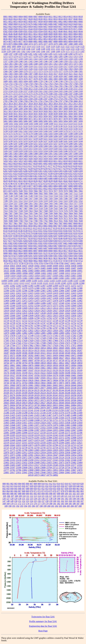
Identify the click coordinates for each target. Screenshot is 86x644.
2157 (26, 91)
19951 (6, 385)
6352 (70, 174)
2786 (11, 101)
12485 (19, 303)
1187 (82, 51)
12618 (80, 308)
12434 (43, 296)
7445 (6, 208)
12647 (19, 316)
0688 (46, 34)
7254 (11, 203)
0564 (40, 29)
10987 (55, 271)
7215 (35, 201)
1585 (21, 74)
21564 (61, 418)
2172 (16, 94)
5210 (76, 136)
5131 (65, 126)
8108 (16, 228)
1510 (31, 66)
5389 (41, 154)
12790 (68, 328)
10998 (37, 273)
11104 (58, 281)
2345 (36, 99)
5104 (26, 124)
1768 (76, 84)
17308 (25, 338)
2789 (26, 101)
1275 (21, 56)
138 (51, 499)
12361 (6, 286)
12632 (6, 313)
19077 (6, 370)
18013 (6, 348)
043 (8, 489)
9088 (6, 253)
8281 (21, 241)
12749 (55, 323)
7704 (26, 221)
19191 (19, 373)
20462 (25, 398)
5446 (66, 159)
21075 (7, 410)
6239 (41, 169)
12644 (80, 313)
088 (20, 494)
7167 (31, 198)
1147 (33, 49)
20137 (49, 390)
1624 (6, 76)
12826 (55, 331)
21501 (19, 418)
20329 (37, 395)
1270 (75, 54)
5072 (36, 119)
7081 (76, 191)
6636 (36, 181)
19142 (67, 370)
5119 (10, 126)
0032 (51, 19)
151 (20, 501)
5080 (76, 119)
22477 (43, 440)
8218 (31, 238)
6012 (60, 161)
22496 (61, 440)
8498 (51, 248)
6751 (36, 183)
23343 (55, 460)
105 (5, 496)
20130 (18, 390)
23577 (74, 465)
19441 (19, 378)
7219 (45, 201)
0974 (6, 44)
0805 (81, 34)
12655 (68, 316)
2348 (51, 99)
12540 (61, 303)
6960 (61, 188)
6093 (51, 164)
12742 (25, 323)
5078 (66, 119)
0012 (55, 17)
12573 (49, 306)
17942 (61, 345)
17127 (25, 335)
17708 (74, 343)
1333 (66, 59)
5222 (51, 139)
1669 (76, 76)
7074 (51, 191)
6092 (46, 164)
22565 (49, 443)
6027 (31, 164)
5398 (76, 154)
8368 (51, 241)
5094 (66, 121)
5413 (45, 156)
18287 (6, 353)
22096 (25, 433)
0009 (41, 17)
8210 (71, 236)
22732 (19, 448)
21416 (6, 415)
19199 (25, 373)
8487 (36, 248)
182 (59, 504)
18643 (74, 358)
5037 (46, 114)
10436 (19, 266)
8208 (61, 236)
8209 (66, 236)
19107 (31, 370)
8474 (71, 246)
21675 (25, 420)
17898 (43, 345)
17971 (68, 345)
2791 (36, 101)
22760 (74, 448)
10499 (80, 268)
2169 (81, 91)
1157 (82, 49)
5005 (51, 109)
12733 (74, 321)
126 (4, 499)
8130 (60, 228)
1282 (56, 56)
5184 (56, 134)
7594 (26, 213)
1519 (75, 66)
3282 (66, 106)
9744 (65, 261)
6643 (71, 181)
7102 (61, 193)
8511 (71, 248)
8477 (81, 246)
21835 (61, 423)
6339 (55, 174)
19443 (25, 378)
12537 (55, 303)
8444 (21, 246)
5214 (16, 139)
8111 (20, 228)
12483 (6, 303)
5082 (6, 121)
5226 (71, 139)
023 (12, 486)
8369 (56, 241)
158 (47, 501)
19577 (68, 378)
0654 (41, 34)
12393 (13, 291)
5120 (15, 126)
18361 (74, 353)
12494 (37, 303)
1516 (60, 66)
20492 (37, 398)
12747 (43, 323)
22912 (25, 453)
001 (8, 484)
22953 (55, 453)
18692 (25, 360)
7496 (31, 208)
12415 (31, 293)
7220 (50, 201)
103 (78, 494)
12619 (6, 311)
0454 (31, 27)
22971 (80, 453)
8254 (81, 238)
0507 (6, 29)
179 (47, 504)
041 (82, 486)
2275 (56, 96)
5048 (11, 116)
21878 (49, 425)
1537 (56, 69)
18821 (55, 363)
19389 (61, 375)
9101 (41, 253)
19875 (61, 383)
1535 (46, 69)
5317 (40, 149)
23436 (31, 463)
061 (78, 489)
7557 (16, 211)
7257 (16, 203)
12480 (68, 301)
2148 (61, 89)
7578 (71, 211)
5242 (71, 141)
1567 (11, 71)
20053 (13, 388)
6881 (41, 186)
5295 (31, 146)
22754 (55, 448)
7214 (30, 201)
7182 (46, 198)
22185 (73, 433)
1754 (6, 84)
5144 (51, 129)
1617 (56, 74)
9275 (16, 256)
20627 (43, 403)
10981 (19, 271)
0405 (45, 24)
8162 (46, 231)
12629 (68, 311)
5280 (71, 144)
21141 (31, 410)
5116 (80, 124)
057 (63, 489)
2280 (81, 96)
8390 (31, 243)
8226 (41, 238)
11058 (55, 276)
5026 (71, 111)
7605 (76, 213)
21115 (19, 410)
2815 (16, 104)
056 (59, 489)
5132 (70, 126)
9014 (61, 251)
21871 (37, 425)
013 (55, 484)
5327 (11, 151)
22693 (43, 445)
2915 (6, 106)
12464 (6, 301)
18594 (43, 358)
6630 (11, 181)
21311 (37, 413)
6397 (11, 179)
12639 (49, 313)
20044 (6, 388)
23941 (25, 473)
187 (78, 504)
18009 (80, 345)
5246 (11, 144)
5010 (76, 109)
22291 (37, 438)
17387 (80, 338)
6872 (16, 186)
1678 (36, 79)
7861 (16, 223)
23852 (55, 470)
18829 (74, 363)
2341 (16, 99)
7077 (56, 191)
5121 (20, 126)
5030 (11, 114)
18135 (37, 350)
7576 (66, 211)
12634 (19, 313)
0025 (21, 19)
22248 (68, 435)
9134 (51, 253)
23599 (19, 468)
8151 (31, 231)
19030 (25, 368)
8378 (76, 241)
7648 (11, 218)
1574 (46, 71)
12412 (18, 293)
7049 (21, 191)
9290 (26, 256)
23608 (25, 468)
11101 (40, 281)
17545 (19, 343)
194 (26, 506)
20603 (6, 403)
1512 (40, 66)
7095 (46, 193)
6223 (6, 169)
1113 (24, 46)
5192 (11, 136)
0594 (41, 31)
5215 (21, 139)
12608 (19, 308)
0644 (81, 31)
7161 (11, 198)
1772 (11, 86)
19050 (37, 368)
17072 (6, 335)
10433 (79, 263)
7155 (61, 196)
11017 (79, 273)
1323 (41, 59)
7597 (41, 213)
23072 (25, 458)
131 (24, 499)
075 (51, 491)
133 (31, 499)
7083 (6, 193)
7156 (66, 196)
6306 (66, 171)
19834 (37, 383)
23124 (61, 458)
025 (20, 486)
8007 (71, 223)
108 (16, 496)
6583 (76, 179)
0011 (51, 17)
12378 (25, 288)
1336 (81, 59)
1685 (66, 79)
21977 (13, 430)
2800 (76, 101)
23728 (61, 468)
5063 (76, 116)
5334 (46, 151)
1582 (6, 74)
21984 (19, 430)
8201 (31, 236)
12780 (13, 328)
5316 (35, 149)
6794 (81, 183)
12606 (6, 308)
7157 (71, 196)
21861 (25, 425)
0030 (41, 19)
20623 (37, 403)
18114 (31, 350)
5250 (31, 144)
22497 (68, 440)
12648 (25, 316)
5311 (20, 149)
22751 (49, 448)
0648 (16, 34)
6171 (45, 166)
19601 (6, 380)
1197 (10, 54)
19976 (25, 385)
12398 (31, 291)
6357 (16, 176)
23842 (43, 470)
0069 (16, 24)
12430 (25, 296)
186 (74, 504)
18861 (13, 365)
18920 (49, 365)
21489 (80, 415)
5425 (26, 159)
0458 (51, 27)
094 (43, 494)
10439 (31, 266)
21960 (68, 428)
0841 (26, 39)
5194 (21, 136)
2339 (6, 99)
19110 (37, 370)
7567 (41, 211)
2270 (31, 96)
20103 (68, 388)
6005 (41, 161)
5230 (11, 141)
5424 (21, 159)
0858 (71, 39)
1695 (31, 81)
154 (31, 501)
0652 (36, 34)
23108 (55, 458)
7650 (16, 218)
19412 (6, 378)
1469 (66, 64)
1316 (11, 59)
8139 (75, 228)
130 (20, 499)
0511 (25, 29)
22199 (6, 435)
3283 (71, 106)
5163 (31, 131)
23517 (37, 465)
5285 (16, 146)
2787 (16, 101)
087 (16, 494)
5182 (46, 134)
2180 (51, 94)
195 (29, 506)
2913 (75, 104)
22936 (49, 453)
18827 (68, 363)
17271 (13, 338)
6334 (30, 174)
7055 (26, 191)
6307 (71, 171)
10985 (43, 271)
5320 (55, 149)
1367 (21, 64)
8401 (66, 243)
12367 (43, 286)
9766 (56, 263)
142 (66, 499)
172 (20, 504)
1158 (4, 51)
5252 (41, 144)
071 (35, 491)
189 (6, 506)
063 (4, 491)
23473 (61, 463)
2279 (76, 96)
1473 (76, 64)
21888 (74, 425)
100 (66, 494)
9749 (70, 261)
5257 (56, 144)
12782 (25, 328)
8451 (36, 246)
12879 (6, 333)
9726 (55, 261)
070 (31, 491)
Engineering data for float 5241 (43, 626)
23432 (25, 463)
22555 (37, 443)
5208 (66, 136)
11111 (10, 283)
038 (70, 486)
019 (78, 484)
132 (28, 499)
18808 (37, 363)
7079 (66, 191)
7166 (26, 198)
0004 (21, 17)
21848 (13, 425)
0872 (76, 39)
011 (47, 484)
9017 (66, 251)
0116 (20, 24)
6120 (40, 166)
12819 (13, 331)
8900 (51, 251)
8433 (6, 246)
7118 (81, 193)
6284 (16, 171)
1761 (41, 84)
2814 (11, 104)
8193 (76, 233)
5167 (51, 131)
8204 (41, 236)
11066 (79, 276)
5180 (36, 134)
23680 (43, 468)
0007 (36, 17)
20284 (19, 395)
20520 (49, 398)
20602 (80, 400)
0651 (31, 34)
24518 (31, 475)
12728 (55, 321)
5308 (6, 149)
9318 (25, 258)
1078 (51, 44)
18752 (68, 360)
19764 (25, 383)
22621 (80, 443)
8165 (61, 231)
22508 (74, 440)
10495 (68, 268)
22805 (37, 450)
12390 (6, 291)
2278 (71, 96)
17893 (37, 345)
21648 (74, 418)
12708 (61, 318)
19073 (80, 368)
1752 (76, 81)
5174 (6, 134)
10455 (61, 266)
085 (8, 494)
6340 (60, 174)
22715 (61, 445)
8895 (31, 251)
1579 (71, 71)
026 (24, 486)
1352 (76, 61)
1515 (55, 66)
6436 (31, 179)
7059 (31, 191)
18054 (43, 348)
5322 (65, 149)
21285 (79, 410)
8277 (11, 241)
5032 (21, 114)
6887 (66, 186)
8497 (46, 248)
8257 (6, 241)
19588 (74, 378)
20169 (6, 393)
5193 (16, 136)
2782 (71, 99)
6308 (76, 171)
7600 (56, 213)
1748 (56, 81)
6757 (66, 183)
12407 (68, 291)
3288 (16, 109)
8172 (81, 231)
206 (72, 506)
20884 (74, 405)
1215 (55, 54)
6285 (21, 171)
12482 (80, 301)
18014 (13, 348)
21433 (19, 415)
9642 (70, 258)
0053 (16, 22)
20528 (68, 398)
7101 (56, 193)
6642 (66, 181)
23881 (6, 473)
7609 (11, 216)
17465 (49, 340)
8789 (80, 248)
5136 (11, 129)
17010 (74, 333)
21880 (61, 425)
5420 (80, 156)
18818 (43, 363)
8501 (61, 248)
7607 (6, 216)
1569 (21, 71)
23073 (31, 458)
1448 (36, 64)
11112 (16, 283)
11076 (19, 278)
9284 (21, 256)
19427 (13, 378)
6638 (46, 181)
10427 (67, 263)
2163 (51, 91)
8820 (16, 251)
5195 (26, 136)
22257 (80, 435)
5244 (81, 141)
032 (47, 486)
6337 (45, 174)
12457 (49, 298)
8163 (51, 231)
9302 (61, 256)
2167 (71, 91)
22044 (49, 430)
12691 (25, 318)
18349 (68, 353)
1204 (45, 54)
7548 (71, 208)
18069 (61, 348)
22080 (80, 430)
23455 (49, 463)
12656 (74, 316)
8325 (41, 241)
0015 (70, 17)
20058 (25, 388)
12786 (49, 328)
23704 (49, 468)
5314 (25, 149)
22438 (6, 440)
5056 (46, 116)
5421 (6, 159)
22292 (43, 438)
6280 (76, 169)
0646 (11, 34)
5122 (25, 126)
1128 (13, 49)
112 (31, 496)
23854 (61, 470)
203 (61, 506)
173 (24, 504)
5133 (75, 126)
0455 (36, 27)
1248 (65, 54)
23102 (49, 458)
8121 (30, 228)
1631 (26, 76)
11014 (73, 273)
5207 (61, 136)
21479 (61, 415)
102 (74, 494)
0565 (45, 29)
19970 (19, 385)
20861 (68, 405)
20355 (68, 395)
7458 (16, 208)
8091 (11, 228)
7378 (81, 203)
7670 (61, 218)
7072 (46, 191)
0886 (46, 41)
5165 (41, 131)
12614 (55, 308)
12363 (19, 286)
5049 (16, 116)
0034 (61, 19)
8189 (66, 233)
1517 (65, 66)
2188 (76, 94)
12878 (80, 331)
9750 (75, 261)
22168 (61, 433)
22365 (55, 438)
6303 (51, 171)
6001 (31, 161)
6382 (56, 176)
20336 (49, 395)
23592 (80, 465)
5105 (31, 124)
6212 (60, 166)
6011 (56, 161)
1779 (31, 86)
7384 (16, 206)
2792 (41, 101)
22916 (31, 453)
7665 (46, 218)
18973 (68, 365)
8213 (6, 238)
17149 (31, 335)
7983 (56, 223)
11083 (31, 278)
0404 (40, 24)
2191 (11, 96)
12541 (68, 303)
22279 (31, 438)
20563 (31, 400)
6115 (25, 166)
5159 (11, 131)
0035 (66, 19)
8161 (41, 231)
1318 (21, 59)
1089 (76, 44)
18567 (31, 358)
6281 (81, 169)
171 (16, 504)
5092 (56, 121)
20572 (37, 400)
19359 (43, 375)
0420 (75, 24)
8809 (11, 251)
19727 (80, 380)
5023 (56, 111)
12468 (13, 301)
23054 (74, 455)
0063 (66, 22)
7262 (36, 203)
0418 (65, 24)
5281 (76, 144)
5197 (36, 136)
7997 (61, 223)
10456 (68, 266)
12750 (61, 323)
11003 (49, 273)
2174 (26, 94)
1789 (81, 86)
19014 (6, 368)
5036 (41, 114)
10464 (19, 268)
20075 (37, 388)
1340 (21, 61)
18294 (13, 353)
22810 (43, 450)
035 (59, 486)
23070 (19, 458)
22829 (55, 450)
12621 (19, 311)
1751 (71, 81)
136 (43, 499)
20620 (31, 403)
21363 (55, 413)
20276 (13, 395)
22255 (74, 435)
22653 (19, 445)
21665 (6, 420)
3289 (21, 109)
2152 (81, 89)
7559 (26, 211)
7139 (16, 196)
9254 (56, 253)
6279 (71, 169)
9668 (46, 261)
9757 (16, 263)
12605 (80, 306)
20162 (80, 390)
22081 (6, 433)
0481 (76, 27)
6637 (41, 181)
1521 (6, 69)
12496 (43, 303)
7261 (31, 203)
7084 (11, 193)
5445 (61, 159)
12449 (80, 296)
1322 (36, 59)
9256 (61, 253)
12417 (43, 293)
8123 (35, 228)
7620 (55, 216)
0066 (81, 22)
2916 (11, 106)
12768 (37, 326)
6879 (36, 186)
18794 (25, 363)
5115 (75, 124)
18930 (55, 365)
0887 (51, 41)
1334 (71, 59)
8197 (11, 236)
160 (55, 501)
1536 (51, 69)
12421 (67, 293)
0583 (11, 31)
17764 (13, 345)
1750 (66, 81)
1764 (56, 84)
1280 (46, 56)
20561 (25, 400)
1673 (16, 79)
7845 (76, 221)
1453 (61, 64)
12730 (68, 321)
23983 (68, 473)
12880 (13, 333)
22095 (19, 433)
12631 (80, 311)
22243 (61, 435)
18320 (37, 353)
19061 (43, 368)
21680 (31, 420)
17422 (19, 340)
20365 (80, 395)
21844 (80, 423)
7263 (41, 203)
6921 (41, 188)
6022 (6, 164)
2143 (36, 89)
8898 (41, 251)
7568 (46, 211)
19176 (6, 373)
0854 (51, 39)
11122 (45, 283)
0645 (6, 34)
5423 (16, 159)
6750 (31, 183)
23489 (6, 465)
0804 (76, 34)
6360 (31, 176)
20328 (31, 395)
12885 (43, 333)
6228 (31, 169)
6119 (35, 166)
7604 (71, 213)
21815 (31, 423)
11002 (43, 273)
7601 (61, 213)
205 (68, 506)
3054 (26, 106)
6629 (6, 181)
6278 (66, 169)
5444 (56, 159)
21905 (25, 428)
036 (63, 486)
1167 (48, 51)
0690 (56, 34)
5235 (36, 141)
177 (39, 504)
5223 (56, 139)
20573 (43, 400)
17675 (68, 343)
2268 (21, 96)
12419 (55, 293)
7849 (81, 221)
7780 (36, 221)
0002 (11, 17)
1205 (50, 54)
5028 (81, 111)
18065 (55, 348)
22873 (13, 453)
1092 (9, 46)
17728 (6, 345)
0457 (46, 27)
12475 (37, 301)
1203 (40, 54)
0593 (36, 31)
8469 (61, 246)
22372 (61, 438)
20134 (31, 390)
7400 (36, 206)
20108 (74, 388)
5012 (6, 111)
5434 (46, 159)
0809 (11, 36)
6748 (21, 183)
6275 (51, 169)
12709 (68, 318)
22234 (49, 435)
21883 (68, 425)
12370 (61, 286)
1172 (72, 51)
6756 (61, 183)
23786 (19, 470)
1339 (16, 61)
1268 (70, 54)
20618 (19, 403)
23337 (49, 460)
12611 (37, 308)
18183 (55, 350)
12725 (43, 321)
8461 (46, 246)
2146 (51, 89)
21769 (68, 420)
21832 (55, 423)
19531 (55, 378)
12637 (37, 313)
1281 (51, 56)
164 (70, 501)
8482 (16, 248)
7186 (66, 198)
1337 (6, 61)
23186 (6, 460)
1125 (82, 46)
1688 (81, 79)
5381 (11, 154)
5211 (81, 136)
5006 (56, 109)
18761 (80, 360)
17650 (61, 343)
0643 (76, 31)
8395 (56, 243)
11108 (82, 281)
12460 (68, 298)
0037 (71, 19)
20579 (49, 400)
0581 (80, 29)
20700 (19, 405)
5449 (81, 159)
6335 (35, 174)
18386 (19, 355)
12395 (19, 291)
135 (39, 499)
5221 (46, 139)
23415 (19, 463)
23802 (25, 470)
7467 (21, 208)
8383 (16, 243)
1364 (6, 64)
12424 (80, 293)
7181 (41, 198)
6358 (21, 176)
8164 (56, 231)
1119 (53, 46)
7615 (40, 216)
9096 (31, 253)
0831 (61, 36)
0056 (31, 22)
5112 (61, 124)
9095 (26, 253)
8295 (31, 241)
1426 (26, 64)
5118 (5, 126)
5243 (76, 141)
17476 (68, 340)
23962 (55, 473)
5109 (51, 124)
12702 (49, 318)
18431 (49, 355)
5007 (61, 109)
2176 (36, 94)
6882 (46, 186)
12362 (13, 286)
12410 (6, 293)
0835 (81, 36)
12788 (61, 328)
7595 (31, 213)
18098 (13, 350)
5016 (26, 111)
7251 (75, 201)
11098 (22, 281)
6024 (16, 164)
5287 (21, 146)
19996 (43, 385)
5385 (26, 154)
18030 (25, 348)
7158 (76, 196)
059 (70, 489)
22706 (55, 445)
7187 (71, 198)
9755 (11, 263)
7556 (11, 211)
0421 (80, 24)
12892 (68, 333)
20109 (80, 388)
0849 (31, 39)
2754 (61, 99)
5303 (61, 146)
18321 (43, 353)
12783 (31, 328)
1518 (70, 66)
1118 (48, 46)
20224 (43, 393)
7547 (66, 208)
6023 (11, 164)
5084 (16, 121)
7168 (36, 198)
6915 (11, 188)
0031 (46, 19)
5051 (26, 116)
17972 (74, 345)
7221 (55, 201)
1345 (41, 61)
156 (39, 501)
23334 (43, 460)
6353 (75, 174)
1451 (51, 64)
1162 (23, 51)
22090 (13, 433)
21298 (25, 413)
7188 (76, 198)
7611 (20, 216)
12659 (13, 318)
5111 (56, 124)
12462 (80, 298)
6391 (66, 176)
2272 (41, 96)
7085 (16, 193)
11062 (61, 276)
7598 (46, 213)
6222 (80, 166)
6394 (81, 176)
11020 (19, 276)
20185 (19, 393)
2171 (11, 94)
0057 (36, 22)
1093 (14, 46)
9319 (30, 258)
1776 (16, 86)
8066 (51, 226)
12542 (74, 303)
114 (39, 496)
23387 (80, 460)
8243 (56, 238)
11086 (49, 278)
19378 (55, 375)
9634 (60, 258)
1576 (56, 71)
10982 (25, 271)
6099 (81, 164)
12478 (55, 301)
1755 (11, 84)
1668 (71, 76)
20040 (73, 385)
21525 (37, 418)
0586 (16, 31)
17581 (37, 343)
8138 (70, 228)
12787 (55, 328)
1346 (46, 61)
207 (76, 506)
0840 (21, 39)
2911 (66, 104)
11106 (70, 281)
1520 (80, 66)
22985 (25, 455)
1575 (51, 71)
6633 (26, 181)
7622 (60, 216)
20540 (6, 400)
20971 (49, 408)
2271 (36, 96)
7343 (51, 203)
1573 (41, 71)
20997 (68, 408)
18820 (49, 363)
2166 (66, 91)
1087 (66, 44)
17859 (25, 345)
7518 (41, 208)
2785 (6, 101)
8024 (11, 226)
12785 (43, 328)
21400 (80, 413)
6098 (76, 164)
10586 (13, 271)
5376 (71, 151)
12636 (31, 313)
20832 (49, 405)
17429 (31, 340)
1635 (46, 76)
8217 (26, 238)
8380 (81, 241)
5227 (76, 139)
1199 (20, 54)
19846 (49, 383)
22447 (25, 440)
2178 (41, 94)
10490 (55, 268)
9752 (80, 261)
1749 (61, 81)
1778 (26, 86)
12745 (37, 323)
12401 (43, 291)
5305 (71, 146)
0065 (76, 22)
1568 (16, 71)
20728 (37, 405)
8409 (81, 243)
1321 (31, 59)
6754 (51, 183)
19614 (19, 380)
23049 (61, 455)
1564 (76, 69)
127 (8, 499)
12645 (6, 316)
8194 (81, 233)
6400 (16, 179)
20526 (55, 398)
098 (59, 494)
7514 (36, 208)
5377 (76, 151)
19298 (67, 373)
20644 (68, 403)
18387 (25, 355)
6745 (6, 183)
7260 (26, 203)
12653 (55, 316)
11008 (61, 273)
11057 (49, 276)
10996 (25, 273)
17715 (80, 343)
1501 (81, 64)
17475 (61, 340)
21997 (37, 430)
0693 (71, 34)
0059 (46, 22)
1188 (6, 54)
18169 (49, 350)
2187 (71, 94)
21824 (43, 423)
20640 (61, 403)
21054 (80, 408)
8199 (21, 236)
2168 (76, 91)
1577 (61, 71)
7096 (51, 193)
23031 (43, 455)
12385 (68, 288)
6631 (16, 181)
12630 (74, 311)
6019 (70, 161)
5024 (61, 111)
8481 (11, 248)
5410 (31, 156)
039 (74, 486)
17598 (43, 343)
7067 (41, 191)
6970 (81, 188)
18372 (6, 355)
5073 (41, 119)
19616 (25, 380)
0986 (21, 44)
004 (20, 484)
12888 (55, 333)
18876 (31, 365)
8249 (66, 238)
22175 (67, 433)
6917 (21, 188)
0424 (16, 27)
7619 (50, 216)
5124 (35, 126)
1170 (63, 51)
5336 (51, 151)
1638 (56, 76)
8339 (46, 241)
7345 (56, 203)
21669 (13, 420)
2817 (26, 104)
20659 (74, 403)
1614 (41, 74)
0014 (65, 17)
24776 (49, 475)
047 (24, 489)
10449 (55, 266)
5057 (51, 116)
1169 (58, 51)
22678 (37, 445)
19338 (19, 375)
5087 (31, 121)
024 (16, 486)
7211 (15, 201)
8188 (61, 233)
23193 (13, 460)
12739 (13, 323)
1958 (26, 89)
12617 (73, 308)
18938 (61, 365)
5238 (51, 141)
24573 (37, 475)
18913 (43, 365)
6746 (11, 183)
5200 (51, 136)
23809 (37, 470)
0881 (36, 41)
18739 (61, 360)
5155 (71, 129)
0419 (70, 24)
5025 (66, 111)
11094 (4, 281)
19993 (37, 385)
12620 (13, 311)
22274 (19, 438)
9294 (41, 256)
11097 (16, 281)
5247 (16, 144)
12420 (61, 293)
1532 (36, 69)
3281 (61, 106)
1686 (71, 79)
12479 (61, 301)
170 (12, 504)
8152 (36, 231)
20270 (80, 393)
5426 (31, 159)
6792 (71, 183)
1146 (28, 49)
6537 (66, 179)
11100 (34, 281)
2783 (76, 99)
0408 (60, 24)
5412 (40, 156)
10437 (25, 266)
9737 (60, 261)
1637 (51, 76)
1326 (51, 59)
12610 (31, 308)
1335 (76, 59)
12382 (49, 288)
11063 (67, 276)
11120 (39, 283)
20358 (74, 395)
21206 (49, 410)
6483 (36, 179)
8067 (56, 226)
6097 (71, 164)
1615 (46, 74)
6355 (6, 176)
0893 (66, 41)
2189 (81, 94)
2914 (80, 104)
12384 (61, 288)
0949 (76, 41)
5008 (66, 109)
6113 (21, 166)
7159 (81, 196)
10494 (61, 268)
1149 (43, 49)
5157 (81, 129)
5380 (6, 154)
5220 (41, 139)
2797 (61, 101)
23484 (80, 463)
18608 (55, 358)
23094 (43, 458)
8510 (66, 248)
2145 (46, 89)
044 (12, 489)
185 (70, 504)
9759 (26, 263)
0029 (36, 19)
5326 (6, 151)
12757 (13, 326)
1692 (16, 81)
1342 (31, 61)
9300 (51, 256)
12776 (74, 326)
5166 (46, 131)
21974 (6, 430)
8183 (46, 233)
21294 (19, 413)
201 (53, 506)
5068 (21, 119)
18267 (80, 350)
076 (55, 491)
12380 (37, 288)
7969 (51, 223)
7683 (81, 218)
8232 (46, 238)
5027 (76, 111)
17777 (19, 345)
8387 (26, 243)
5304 (66, 146)
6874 (26, 186)
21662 (80, 418)
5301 (51, 146)
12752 (74, 323)
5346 (66, 151)
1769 (81, 84)
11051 (25, 276)
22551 (25, 443)
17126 (19, 335)
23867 (74, 470)
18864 (25, 365)
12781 (19, 328)
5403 (21, 156)
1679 (41, 79)
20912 (80, 405)
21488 (74, 415)
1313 (76, 56)
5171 (71, 131)
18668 (13, 360)
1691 (11, 81)
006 (28, 484)
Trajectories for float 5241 (43, 617)
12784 (37, 328)
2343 (26, 99)
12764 (25, 326)
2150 (71, 89)
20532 (74, 398)
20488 (31, 398)
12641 (61, 313)
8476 (76, 246)
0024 (16, 19)
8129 (55, 228)
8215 (16, 238)
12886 (49, 333)
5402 (16, 156)
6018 (65, 161)
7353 (71, 203)
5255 (51, 144)
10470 (25, 268)
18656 (6, 360)
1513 (45, 66)
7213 (25, 201)
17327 (37, 338)
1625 (11, 76)
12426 (6, 296)
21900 (13, 428)
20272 (6, 395)
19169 (80, 370)
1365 (11, 64)
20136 (43, 390)
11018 (7, 276)
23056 (80, 455)
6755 (56, 183)
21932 (43, 428)
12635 (25, 313)
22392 (68, 438)
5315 (30, 149)
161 (59, 501)
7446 (11, 208)
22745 (43, 448)
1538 (61, 69)
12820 (19, 331)
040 (78, 486)
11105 (64, 281)
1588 (36, 74)
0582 (6, 31)
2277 (66, 96)
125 (81, 496)
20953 (31, 408)
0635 (56, 31)
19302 (73, 373)
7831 (61, 221)
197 (37, 506)
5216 (26, 139)
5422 (11, 159)
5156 (76, 129)
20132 (25, 390)
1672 (11, 79)
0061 (56, 22)
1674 (21, 79)
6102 (11, 166)
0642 (71, 31)
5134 (80, 126)
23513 (31, 465)
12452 (19, 298)
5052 (31, 116)
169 (8, 504)
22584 (61, 443)
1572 (36, 71)
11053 (31, 276)
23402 (6, 463)
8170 (76, 231)
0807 (6, 36)
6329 (25, 174)
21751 (55, 420)
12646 (13, 316)
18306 (25, 353)
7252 (80, 201)
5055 (41, 116)
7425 (71, 206)
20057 (19, 388)
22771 (6, 450)
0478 (66, 27)
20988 (55, 408)
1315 (6, 59)
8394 (51, 243)
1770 (6, 86)
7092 (41, 193)
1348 (56, 61)
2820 (41, 104)
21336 (43, 413)
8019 (6, 226)
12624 (37, 311)
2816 (21, 104)
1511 (35, 66)
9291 (31, 256)
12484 (13, 303)
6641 (61, 181)
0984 (16, 44)
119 (58, 496)
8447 (26, 246)
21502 (25, 418)
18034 (31, 348)
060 (74, 489)
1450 (46, 64)
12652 (49, 316)
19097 (25, 370)
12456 (43, 298)
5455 (26, 161)
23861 (68, 470)
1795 (21, 89)
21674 (19, 420)
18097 (6, 350)
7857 (11, 223)
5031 (16, 114)
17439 (43, 340)
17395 (6, 340)
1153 (63, 49)
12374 (6, 288)
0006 (31, 17)
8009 (76, 223)
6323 (15, 174)
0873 (81, 39)
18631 (68, 358)
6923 (51, 188)
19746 (13, 383)
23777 (6, 470)
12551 (25, 306)
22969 (74, 453)
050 (35, 489)
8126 (45, 228)
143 (70, 499)
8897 (36, 251)
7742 (31, 221)
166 (78, 501)
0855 (56, 39)
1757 (21, 84)
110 (24, 496)
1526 (31, 69)
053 (47, 489)
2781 (66, 99)
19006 (80, 365)
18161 (43, 350)
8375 (71, 241)
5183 (51, 134)
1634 (41, 76)
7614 (35, 216)
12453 (25, 298)
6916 (16, 188)
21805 (13, 423)
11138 (57, 283)
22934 (43, 453)
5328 (16, 151)
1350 (66, 61)
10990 (74, 271)
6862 (11, 186)
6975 (11, 191)
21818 (37, 423)
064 (8, 491)
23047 (55, 455)
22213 (25, 435)
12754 (80, 323)
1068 (26, 44)
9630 (45, 258)
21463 (43, 415)
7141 (26, 196)
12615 (61, 308)
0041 (81, 19)
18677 (19, 360)
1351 (71, 61)
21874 (43, 425)
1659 (61, 76)
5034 (31, 114)
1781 (41, 86)
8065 (46, 226)
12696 (31, 318)
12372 (74, 286)
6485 (46, 179)
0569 (65, 29)
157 (43, 501)
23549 (55, 465)
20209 (31, 393)
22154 (49, 433)
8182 (41, 233)
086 (12, 494)
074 (47, 491)
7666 (51, 218)
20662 (80, 403)
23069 (13, 458)
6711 (81, 181)
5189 (76, 134)
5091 (51, 121)
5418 (70, 156)
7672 (66, 218)
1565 (81, 69)
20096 (61, 388)
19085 (13, 370)
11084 (37, 278)
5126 (45, 126)
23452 (43, 463)
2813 (6, 104)
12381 (43, 288)
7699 (16, 221)
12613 (49, 308)
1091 (4, 46)
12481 (74, 301)
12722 (25, 321)
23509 (25, 465)
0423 (11, 27)
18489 (80, 355)
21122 (25, 410)
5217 (31, 139)
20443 (19, 398)
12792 (80, 328)
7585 (81, 211)
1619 (66, 74)
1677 (31, 79)
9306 (81, 256)
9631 (50, 258)
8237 (51, 238)
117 (51, 496)
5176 (16, 134)
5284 (11, 146)
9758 (21, 263)
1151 (53, 49)
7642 (80, 216)
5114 (70, 124)
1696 (36, 81)
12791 (74, 328)
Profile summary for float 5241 (43, 621)
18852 (6, 365)
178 (43, 504)
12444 (49, 296)
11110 (4, 283)
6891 (81, 186)
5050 (21, 116)
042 (4, 489)
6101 (6, 166)
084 (4, 494)
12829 (74, 331)
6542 (71, 179)
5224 (61, 139)
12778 (80, 326)
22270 (13, 438)
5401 (11, 156)
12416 (37, 293)
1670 (81, 76)
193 (22, 506)
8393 (46, 243)
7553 (6, 211)
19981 (31, 385)
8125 (40, 228)
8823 (21, 251)
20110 (6, 390)
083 (82, 491)
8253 (76, 238)
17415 (13, 340)
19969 (13, 385)
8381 (6, 243)
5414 (50, 156)
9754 (6, 263)
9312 (10, 258)
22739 (25, 448)
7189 (81, 198)
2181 (56, 94)
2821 (46, 104)
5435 (51, 159)
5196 (31, 136)
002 (12, 484)
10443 (43, 266)
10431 (73, 263)
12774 (61, 326)
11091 (67, 278)
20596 (74, 400)
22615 (74, 443)
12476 (43, 301)
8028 (16, 226)
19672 (49, 380)
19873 (55, 383)
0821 (21, 36)
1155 (72, 49)
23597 (13, 468)
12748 (49, 323)
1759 (31, 84)
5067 (16, 119)
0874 (6, 41)
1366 (16, 64)
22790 (25, 450)
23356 (61, 460)
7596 (36, 213)
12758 (19, 326)
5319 (50, 149)
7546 (61, 208)
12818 (6, 331)
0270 (25, 24)
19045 (31, 368)
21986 (25, 430)
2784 (81, 99)
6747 (16, 183)
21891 (6, 428)
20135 (37, 390)
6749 (26, 183)
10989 (68, 271)
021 (4, 486)
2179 (46, 94)
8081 (66, 226)
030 (39, 486)
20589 (61, 400)
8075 (61, 226)
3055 (31, 106)
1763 (51, 84)
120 (62, 496)
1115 (33, 46)
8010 (81, 223)
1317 (16, 59)
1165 (38, 51)
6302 (46, 171)
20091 (55, 388)
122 (70, 496)
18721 (43, 360)
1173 (77, 51)
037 (66, 486)
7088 (26, 193)
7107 (71, 193)
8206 (51, 236)
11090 (61, 278)
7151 (41, 196)
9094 (21, 253)
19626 (31, 380)
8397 (61, 243)
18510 (6, 358)
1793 (16, 89)
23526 (43, 465)
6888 (71, 186)
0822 (26, 36)
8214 (11, 238)
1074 (31, 44)
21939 (49, 428)
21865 (31, 425)
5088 (36, 121)
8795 (6, 251)
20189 (25, 393)
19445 (31, 378)
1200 (25, 54)
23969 (61, 473)
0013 (60, 17)
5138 (21, 129)
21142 (37, 410)
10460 (80, 266)
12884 (37, 333)
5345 (61, 151)
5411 (35, 156)
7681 (76, 218)
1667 (66, 76)
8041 (26, 226)
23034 (49, 455)
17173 (49, 335)
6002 (36, 161)
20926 (19, 408)
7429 (81, 206)
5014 (16, 111)
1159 (9, 51)
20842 (61, 405)
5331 (31, 151)
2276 (61, 96)
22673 (31, 445)
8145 (16, 231)
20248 (68, 393)
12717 (19, 321)
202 (57, 506)
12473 (31, 301)
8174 (11, 233)
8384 (21, 243)
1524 (21, 69)
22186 (80, 433)
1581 (81, 71)
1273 (11, 56)
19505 (43, 378)
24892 (55, 475)
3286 (6, 109)
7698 (11, 221)
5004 (46, 109)
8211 (76, 236)
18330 (55, 353)
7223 (65, 201)
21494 (6, 418)
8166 (66, 231)
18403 (37, 355)
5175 (11, 134)
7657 (26, 218)
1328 (61, 59)
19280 (55, 373)
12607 (13, 308)
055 (55, 489)
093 (39, 494)
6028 (36, 164)
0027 (26, 19)
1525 (26, 69)
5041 (66, 114)
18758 (74, 360)
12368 (49, 286)
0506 (81, 27)
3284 (76, 106)
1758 (26, 84)
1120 (58, 46)
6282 (6, 171)
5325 (80, 149)
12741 (19, 323)
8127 (50, 228)
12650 (37, 316)
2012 (31, 89)
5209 (71, 136)
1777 (21, 86)
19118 (43, 370)
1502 (6, 66)
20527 (61, 398)
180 (51, 504)
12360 (82, 283)
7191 (11, 201)
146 (82, 499)
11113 (22, 283)
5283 (6, 146)
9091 (11, 253)
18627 (61, 358)
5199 (46, 136)
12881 (19, 333)
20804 (43, 405)
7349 (61, 203)
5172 (76, 131)
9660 (31, 261)
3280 (56, 106)
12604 (74, 306)
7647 (6, 218)
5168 (56, 131)
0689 (51, 34)
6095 (61, 164)
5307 (81, 146)
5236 (41, 141)
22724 (80, 445)
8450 (31, 246)
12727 (49, 321)
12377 (19, 288)
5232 (21, 141)
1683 (56, 79)
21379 (67, 413)
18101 (19, 350)
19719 (74, 380)
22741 (31, 448)
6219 (70, 166)
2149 (66, 89)
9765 (51, 263)
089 (24, 494)
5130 (60, 126)
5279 (66, 144)
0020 (11, 19)
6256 (46, 169)
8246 (61, 238)
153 (28, 501)
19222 (43, 373)
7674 (71, 218)
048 (28, 489)
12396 (25, 291)
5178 (26, 134)
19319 (6, 375)
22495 (55, 440)
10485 (43, 268)
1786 (66, 86)
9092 (16, 253)
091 (31, 494)
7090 (36, 193)
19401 (74, 375)
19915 (80, 383)
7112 (76, 193)
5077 (61, 119)
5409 (26, 156)
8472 (66, 246)
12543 (80, 303)
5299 (41, 146)
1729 (41, 81)
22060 (61, 430)
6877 (31, 186)
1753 (81, 81)
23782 (13, 470)
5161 (21, 131)
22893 (19, 453)
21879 (55, 425)
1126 (4, 49)
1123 (72, 46)
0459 (56, 27)
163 (66, 501)
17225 (68, 335)
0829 (51, 36)
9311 (5, 258)
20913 (6, 408)
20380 (13, 398)
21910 (31, 428)
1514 (50, 66)
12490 (31, 303)
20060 (31, 388)
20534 (80, 398)
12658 (6, 318)
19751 (19, 383)
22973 (13, 455)
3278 (46, 106)
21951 (61, 428)
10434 (6, 266)
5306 (76, 146)
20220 (37, 393)
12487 (25, 303)
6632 (21, 181)
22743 (37, 448)
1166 (43, 51)
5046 (81, 114)
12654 (61, 316)
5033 (26, 114)
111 (28, 496)
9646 (80, 258)
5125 (40, 126)
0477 (61, 27)
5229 (6, 141)
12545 (6, 306)
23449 (37, 463)
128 (12, 499)
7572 (56, 211)
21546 (55, 418)
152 (24, 501)
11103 (52, 281)
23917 (13, 473)
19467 (37, 378)
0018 (80, 17)
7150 (36, 196)
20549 (19, 400)
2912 (70, 104)
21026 (74, 408)
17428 (25, 340)
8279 (16, 241)
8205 (46, 236)
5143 (46, 129)
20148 (67, 390)
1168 (53, 51)
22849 (74, 450)
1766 (66, 84)
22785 (19, 450)
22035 (43, 430)
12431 (31, 296)
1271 (80, 54)
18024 (19, 348)
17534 (13, 343)
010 (43, 484)
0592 (31, 31)
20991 (61, 408)
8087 (81, 226)
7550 (76, 208)
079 (66, 491)
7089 (31, 193)
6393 (76, 176)
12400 (37, 291)
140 (59, 499)
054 (51, 489)
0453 (26, 27)
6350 (65, 174)
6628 (81, 179)
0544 (30, 29)
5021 (51, 111)
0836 (6, 39)
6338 (50, 174)
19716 (68, 380)
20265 (74, 393)
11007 (55, 273)
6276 (56, 169)
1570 (26, 71)
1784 (56, 86)
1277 (31, 56)
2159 (36, 91)
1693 (21, 81)
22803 (31, 450)
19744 (6, 383)
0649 (21, 34)
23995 (74, 473)
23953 (49, 473)
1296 (66, 56)
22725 (6, 448)
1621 (71, 74)
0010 (46, 17)
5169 (61, 131)
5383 (16, 154)
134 (35, 499)
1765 (61, 84)
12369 (55, 286)
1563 (71, 69)
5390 (46, 154)
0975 (11, 44)
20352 (61, 395)
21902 (19, 428)
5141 (36, 129)
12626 (49, 311)
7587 (11, 213)
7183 (51, 198)
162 (63, 501)
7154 (56, 196)
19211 (31, 373)
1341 (26, 61)
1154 (68, 49)
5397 (71, 154)
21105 (13, 410)
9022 (76, 251)
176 (35, 504)
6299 (31, 171)
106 (8, 496)
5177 (21, 134)
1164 (33, 51)
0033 (56, 19)
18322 (49, 353)
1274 (16, 56)
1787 (71, 86)
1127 (9, 49)
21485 (68, 415)
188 (82, 504)
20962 (37, 408)
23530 (49, 465)
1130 (23, 49)
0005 (26, 17)
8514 (75, 248)
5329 (21, 151)
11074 (13, 278)
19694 (55, 380)
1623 (81, 74)
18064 (49, 348)
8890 (26, 251)
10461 (6, 268)
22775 (13, 450)
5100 (6, 124)
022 (8, 486)
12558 (37, 306)
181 (55, 504)
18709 (37, 360)
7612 (25, 216)
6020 (75, 161)
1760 (36, 84)
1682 (51, 79)
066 (16, 491)
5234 (31, 141)
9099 (36, 253)
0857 (66, 39)
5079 (71, 119)
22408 (74, 438)
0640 (61, 31)
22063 (68, 430)
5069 (26, 119)
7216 (40, 201)
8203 (36, 236)
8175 (16, 233)
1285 (61, 56)
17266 (80, 335)
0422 (6, 27)
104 (82, 494)
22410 (80, 438)
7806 (51, 221)
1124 (77, 46)
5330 (26, 151)
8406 (71, 243)
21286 (6, 413)
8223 (36, 238)
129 (16, 499)
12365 (31, 286)
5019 (41, 111)
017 (70, 484)
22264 (6, 438)
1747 (51, 81)
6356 (11, 176)
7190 (6, 201)
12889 (61, 333)
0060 (51, 22)
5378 (81, 151)
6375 (46, 176)
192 (18, 506)
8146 (21, 231)
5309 (11, 149)
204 (64, 506)
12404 (55, 291)
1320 (26, 59)
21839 (73, 423)
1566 (6, 71)
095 (47, 494)
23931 (19, 473)
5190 (81, 134)
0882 (41, 41)
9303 (66, 256)
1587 (31, 74)
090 (28, 494)
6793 (76, 183)
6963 (66, 188)
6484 (41, 179)
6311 (10, 174)
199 (45, 506)
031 (43, 486)
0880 (31, 41)
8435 (11, 246)
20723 (31, 405)
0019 (6, 19)
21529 (43, 418)
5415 (55, 156)
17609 (49, 343)
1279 (41, 56)
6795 (6, 186)
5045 (76, 114)
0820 (16, 36)
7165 (21, 198)
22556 (43, 443)
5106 (36, 124)
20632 (55, 403)
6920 (36, 188)
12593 (68, 306)
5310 (16, 149)
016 (66, 484)
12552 (31, 306)
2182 (61, 94)
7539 (51, 208)
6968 (76, 188)
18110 (25, 350)
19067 (68, 368)
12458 (55, 298)
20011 (61, 385)
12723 (31, 321)
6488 (56, 179)
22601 (68, 443)
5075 (51, 119)
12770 (49, 326)
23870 (80, 470)
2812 (81, 101)
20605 (13, 403)
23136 (68, 458)
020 (82, 484)
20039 (67, 385)
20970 (43, 408)
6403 (26, 179)
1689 (6, 81)
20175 (13, 393)
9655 (16, 261)
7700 (21, 221)
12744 (31, 323)
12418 (49, 293)
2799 (71, 101)
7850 (6, 223)
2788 (21, 101)
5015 (21, 111)
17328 (43, 338)
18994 (74, 365)
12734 (80, 321)
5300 (46, 146)
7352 (66, 203)
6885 (61, 186)
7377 (76, 203)
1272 (6, 56)
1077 (46, 44)
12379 (31, 288)
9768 (61, 263)
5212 (6, 139)
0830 (56, 36)
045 (16, 489)
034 (55, 486)
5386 (31, 154)
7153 (51, 196)
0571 (75, 29)
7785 (41, 221)
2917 (16, 106)
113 (35, 496)
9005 (56, 251)
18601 (49, 358)
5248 (21, 144)
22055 (55, 430)
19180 (13, 373)
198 (41, 506)
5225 (66, 139)
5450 (6, 161)
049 (31, 489)
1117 (43, 46)
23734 (67, 468)
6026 (26, 164)
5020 (46, 111)
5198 (41, 136)
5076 (56, 119)
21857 (19, 425)
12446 (61, 296)
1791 (11, 89)
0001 (6, 17)
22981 (19, 455)
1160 (13, 51)
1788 (76, 86)
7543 (56, 208)
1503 (11, 66)
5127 (50, 126)
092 (35, 494)
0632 (51, 31)
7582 (76, 211)
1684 (61, 79)
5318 (45, 149)
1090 (81, 44)
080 (70, 491)
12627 (55, 311)
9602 (40, 258)
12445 (55, 296)
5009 (71, 109)
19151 (73, 370)
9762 (36, 263)
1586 (26, 74)
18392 (31, 355)
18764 (6, 363)
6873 (21, 186)
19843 (43, 383)
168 (4, 504)
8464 (51, 246)
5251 (36, 144)
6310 (6, 174)
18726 (49, 360)
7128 (6, 196)
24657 (43, 475)
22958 (68, 453)
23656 (37, 468)
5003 (41, 109)
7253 (6, 203)
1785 (61, 86)
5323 (70, 149)
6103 (16, 166)
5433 (41, 159)
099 (63, 494)
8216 (21, 238)
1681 (46, 79)
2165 (61, 91)
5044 (71, 114)
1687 (76, 79)
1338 (11, 61)
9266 (6, 256)
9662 (36, 261)
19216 (37, 373)
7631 (65, 216)
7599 (51, 213)
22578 (55, 443)
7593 (21, 213)
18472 (74, 355)
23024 (37, 455)
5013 (11, 111)
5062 (71, 116)
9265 (81, 253)
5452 (16, 161)
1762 (46, 84)
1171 (68, 51)
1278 (36, 56)
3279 (51, 106)
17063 (80, 333)
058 (66, 489)
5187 (66, 134)
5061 (66, 116)
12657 (80, 316)
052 (43, 489)
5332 (36, 151)
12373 (80, 286)
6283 (11, 171)
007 (31, 484)
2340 (11, 99)
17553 (25, 343)
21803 (6, 423)
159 (51, 501)
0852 (41, 39)
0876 (16, 41)
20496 (43, 398)
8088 (6, 228)
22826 (49, 450)
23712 (55, 468)
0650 (26, 34)
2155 (16, 91)
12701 (43, 318)
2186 (66, 94)
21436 (25, 415)
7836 (66, 221)
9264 (76, 253)
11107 (76, 281)
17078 (13, 335)
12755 (6, 326)
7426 (76, 206)
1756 (16, 84)
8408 (76, 243)
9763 (41, 263)
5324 (75, 149)
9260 (71, 253)
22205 (13, 435)
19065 (55, 368)
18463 (68, 355)
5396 (66, 154)
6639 (51, 181)
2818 (31, 104)
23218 (19, 460)
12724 (37, 321)
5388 (36, 154)
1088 (71, 44)
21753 (61, 420)
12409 (80, 291)
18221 (61, 350)
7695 (6, 221)
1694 (26, 81)
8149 (26, 231)
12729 (61, 321)
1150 (48, 49)
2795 (51, 101)
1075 (36, 44)
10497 (74, 268)
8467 (56, 246)
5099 (81, 121)
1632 (31, 76)
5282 (81, 144)
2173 (21, 94)
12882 (25, 333)
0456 (41, 27)
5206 (56, 136)
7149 (31, 196)
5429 (36, 159)
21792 (80, 420)
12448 (74, 296)
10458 (74, 266)
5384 (21, 154)
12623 (31, 311)
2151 (76, 89)
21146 (43, 410)
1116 (38, 46)
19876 (68, 383)
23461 (55, 463)
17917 (49, 345)
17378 (68, 338)
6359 (26, 176)
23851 (49, 470)
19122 (49, 370)
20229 (49, 393)
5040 (61, 114)
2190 (6, 96)
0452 (21, 27)
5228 (81, 139)
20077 (43, 388)
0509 (16, 29)
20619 (25, 403)
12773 (55, 326)
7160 (6, 198)
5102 (16, 124)
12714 (6, 321)
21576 (68, 418)
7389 (21, 206)
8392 (41, 243)
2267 (16, 96)
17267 (6, 338)
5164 (36, 131)
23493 (13, 465)
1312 (71, 56)
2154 (11, 91)
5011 (81, 109)
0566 (50, 29)
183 (63, 504)
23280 (25, 460)
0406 (50, 24)
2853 (51, 104)
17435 (37, 340)
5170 (66, 131)
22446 (19, 440)
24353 (80, 473)
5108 (46, 124)
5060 (61, 116)
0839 (16, 39)
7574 (61, 211)
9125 (46, 253)
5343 (56, 151)
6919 (31, 188)
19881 (74, 383)
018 (74, 484)
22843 (68, 450)
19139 (61, 370)
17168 (43, 335)
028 (31, 486)
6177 (50, 166)
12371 (68, 286)
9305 (76, 256)
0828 (46, 36)
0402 (35, 24)
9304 (71, 256)
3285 (81, 106)
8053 (41, 226)
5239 (56, 141)
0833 (71, 36)
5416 (60, 156)
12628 (61, 311)
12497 (49, 303)
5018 (36, 111)
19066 (61, 368)
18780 (19, 363)
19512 (49, 378)
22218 (31, 435)
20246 (61, 393)
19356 (37, 375)
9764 (46, 263)
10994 (13, 273)
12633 (13, 313)
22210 (19, 435)
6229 (36, 169)
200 (49, 506)
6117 (30, 166)
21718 (43, 420)
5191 (6, 136)
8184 (51, 233)
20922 (13, 408)
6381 (51, 176)
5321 (60, 149)
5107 (41, 124)
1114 (29, 46)
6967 (71, 188)
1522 (11, 69)
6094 (56, 164)
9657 (21, 261)
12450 (6, 298)
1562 (66, 69)
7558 (21, 211)
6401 (21, 179)
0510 (21, 29)
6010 (51, 161)
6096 (66, 164)
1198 (15, 54)
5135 (6, 129)
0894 (71, 41)
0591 (26, 31)
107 (12, 496)
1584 (16, 74)
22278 (25, 438)
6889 (76, 186)
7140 (21, 196)
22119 (31, 433)
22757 (68, 448)
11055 (43, 276)
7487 (26, 208)
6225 (16, 169)
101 (70, 494)
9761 (31, 263)
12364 (25, 286)
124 (78, 496)
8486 (31, 248)
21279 (73, 410)
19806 (31, 383)
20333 (43, 395)
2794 (46, 101)
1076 (41, 44)
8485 (26, 248)
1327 (56, 59)
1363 (81, 61)
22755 (61, 448)
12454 (31, 298)
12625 (43, 311)
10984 (37, 271)
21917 (37, 428)
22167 (55, 433)
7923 (26, 223)
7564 (36, 211)
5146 (61, 129)
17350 (61, 338)
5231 (16, 141)
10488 (49, 268)
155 (35, 501)
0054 (21, 22)
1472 (71, 64)
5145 (56, 129)
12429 (19, 296)
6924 (56, 188)
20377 (6, 398)
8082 (71, 226)
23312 (37, 460)
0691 (61, 34)
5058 (56, 116)
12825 (49, 331)
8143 (6, 231)
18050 (37, 348)
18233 (67, 350)
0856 (61, 39)
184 (66, 504)
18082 (74, 348)
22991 (31, 455)
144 (74, 499)
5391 (51, 154)
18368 (80, 353)
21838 (67, 423)
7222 (60, 201)
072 (39, 491)
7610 (16, 216)
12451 (13, 298)
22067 (74, 430)
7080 (71, 191)
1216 (60, 54)
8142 (80, 228)
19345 (25, 375)
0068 (11, 24)
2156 (21, 91)
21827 (49, 423)
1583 (11, 74)
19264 (49, 373)
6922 (46, 188)
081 (74, 491)
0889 (61, 41)
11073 (7, 278)
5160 (16, 131)
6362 (41, 176)
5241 (66, 141)
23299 (31, 460)
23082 (37, 458)
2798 (66, 101)
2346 (41, 99)
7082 (81, 191)
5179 (31, 134)
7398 (31, 206)
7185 (61, 198)
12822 (31, 331)
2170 (6, 94)
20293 (25, 395)
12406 (61, 291)
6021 (80, 161)
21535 (49, 418)
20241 (55, 393)
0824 (36, 36)
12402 (49, 291)
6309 (81, 171)
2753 (56, 99)
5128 (55, 126)
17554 (31, 343)
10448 (49, 266)
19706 (61, 380)
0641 (66, 31)
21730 (49, 420)
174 (28, 504)
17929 (55, 345)
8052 (36, 226)
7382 (11, 206)
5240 (61, 141)
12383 (55, 288)
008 (35, 484)
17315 (31, 338)
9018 (71, 251)
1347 (51, 61)
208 (80, 506)
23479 (68, 463)
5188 (71, 134)
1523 (16, 69)
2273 (46, 96)
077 (59, 491)
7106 (66, 193)
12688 (19, 318)
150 (16, 501)
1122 (67, 46)
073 (43, 491)
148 (8, 501)
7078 (61, 191)
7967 (46, 223)
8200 (26, 236)
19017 (13, 368)
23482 (74, 463)
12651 (43, 316)
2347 (46, 99)
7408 (51, 206)
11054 (37, 276)
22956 (61, 453)
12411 (12, 293)
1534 (41, 69)
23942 (31, 473)
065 (12, 491)
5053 (36, 116)
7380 (6, 206)
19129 (55, 370)
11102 (46, 281)
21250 (61, 410)
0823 (31, 36)
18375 (13, 355)
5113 (66, 124)
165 (74, 501)
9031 (81, 251)
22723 (74, 445)
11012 (67, 273)
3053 (21, 106)
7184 (56, 198)
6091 (41, 164)
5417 (65, 156)
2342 (21, 99)
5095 (71, 121)
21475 (55, 415)
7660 (31, 218)
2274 (51, 96)
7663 (41, 218)
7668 (56, 218)
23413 (13, 463)
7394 (26, 206)
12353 (69, 283)
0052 (11, 22)
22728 (13, 448)
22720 (68, 445)
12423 (73, 293)
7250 (70, 201)
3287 (11, 109)
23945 (37, 473)
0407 (55, 24)
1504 (16, 66)
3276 (36, 106)
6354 (80, 174)
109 (20, 496)
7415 (61, 206)
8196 (6, 236)
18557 (25, 358)
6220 (75, 166)
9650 (6, 261)
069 (28, 491)
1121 (63, 46)
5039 (56, 114)
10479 (37, 268)
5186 (61, 134)
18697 (31, 360)
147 (4, 501)
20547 (13, 400)
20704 (25, 405)
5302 (56, 146)
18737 (55, 360)
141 (63, 499)
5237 (46, 141)
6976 (16, 191)
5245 (6, 144)
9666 (41, 261)
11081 (25, 278)
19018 (19, 368)
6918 (26, 188)
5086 (26, 121)
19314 (80, 373)
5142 (41, 129)
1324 (46, 59)
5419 (75, 156)
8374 (66, 241)
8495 (41, 248)
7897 (21, 223)
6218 (65, 166)
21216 (55, 410)
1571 (31, 71)
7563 (31, 211)
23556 (61, 465)
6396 (6, 179)
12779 (6, 328)
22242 (55, 435)
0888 (56, 41)
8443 (16, 246)
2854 (56, 104)
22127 (37, 433)
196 (33, 506)
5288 (26, 146)
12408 (74, 291)
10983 (31, 271)
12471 (19, 301)
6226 (21, 169)
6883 (51, 186)
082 (78, 491)
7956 (41, 223)
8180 (36, 233)
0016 (75, 17)
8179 (31, 233)
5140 (31, 129)
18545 (13, 358)
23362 (68, 460)
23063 (6, 458)
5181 (41, 134)
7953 (36, 223)
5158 (6, 131)
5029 (6, 114)
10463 (13, 268)
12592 (61, 306)
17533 (6, 343)
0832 (66, 36)
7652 (21, 218)
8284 (26, 241)
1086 (61, 44)
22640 (6, 445)
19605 (13, 380)
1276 (26, 56)
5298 (36, 146)
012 (51, 484)
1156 (77, 49)
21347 (49, 413)
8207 (56, 236)
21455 (37, 415)
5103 (21, 124)
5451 (11, 161)
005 (24, 484)
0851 (36, 39)
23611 (31, 468)
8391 (36, 243)
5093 (61, 121)
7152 (46, 196)
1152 (58, 49)
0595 (46, 31)
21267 (67, 410)
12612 (43, 308)
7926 (31, 223)
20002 (55, 385)
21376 (61, 413)
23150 (74, 458)
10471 (31, 268)
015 (62, 484)
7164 (16, 198)
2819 (36, 104)
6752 (41, 183)
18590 (37, 358)
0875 (11, 41)
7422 (66, 206)
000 (4, 484)
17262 (74, 335)
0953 (81, 41)
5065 (6, 119)
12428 (13, 296)
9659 (26, 261)
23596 (6, 468)
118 (54, 496)
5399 (81, 154)
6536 (61, 179)
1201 (30, 54)
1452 (56, 64)
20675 (6, 405)
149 (12, 501)
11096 (10, 281)
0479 (71, 27)
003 (16, 484)
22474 (37, 440)
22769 (80, 448)
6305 (61, 171)
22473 (31, 440)
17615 (55, 343)
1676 (26, 79)
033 (51, 486)
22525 (13, 443)
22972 (6, 455)
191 (14, 506)
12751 (68, 323)
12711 (74, 318)
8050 (31, 226)
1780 (36, 86)
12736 (6, 323)
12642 (68, 313)
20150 (73, 390)
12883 (31, 333)
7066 (36, 191)
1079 (56, 44)
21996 (31, 430)
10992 (7, 273)
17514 (80, 340)
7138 (11, 196)
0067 (6, 24)
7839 (71, 221)
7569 (51, 211)
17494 (74, 340)
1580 (76, 71)
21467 (49, 415)
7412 (56, 206)
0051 (6, 22)
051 (39, 489)
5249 (26, 144)
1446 (31, 64)
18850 (80, 363)
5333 (41, 151)
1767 (71, 84)
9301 (56, 256)
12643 (74, 313)
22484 (49, 440)
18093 (80, 348)
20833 (55, 405)
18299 (19, 353)
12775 (68, 326)
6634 (31, 181)
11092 (73, 278)
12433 (37, 296)
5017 (31, 111)
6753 (46, 183)
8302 (36, 241)
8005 (66, 223)
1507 (21, 66)
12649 (31, 316)
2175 (31, 94)
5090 (46, 121)
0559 (35, 29)
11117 (28, 283)
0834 (76, 36)
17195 (61, 335)
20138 (55, 390)
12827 (61, 331)
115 (43, 496)
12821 (25, 331)
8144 (11, 231)
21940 (55, 428)
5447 (71, 159)
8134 (65, 228)
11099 (28, 281)
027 (28, 486)
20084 (49, 388)
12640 (55, 313)
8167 (71, 231)
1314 (81, 56)
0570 (70, 29)
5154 (66, 129)
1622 (76, 74)
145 (78, 499)
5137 (16, 129)
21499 (13, 418)
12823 (37, 331)
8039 (21, 226)
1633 (36, 76)
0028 (31, 19)
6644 (76, 181)
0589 (21, 31)
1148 (38, 49)
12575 (55, 306)
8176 (21, 233)
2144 (41, 89)
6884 (56, 186)
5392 (56, 154)
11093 (79, 278)
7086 (21, 193)
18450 (55, 355)
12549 (13, 306)
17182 (55, 335)
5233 (26, 141)
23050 (68, 455)
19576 (61, 378)
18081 (68, 348)
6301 (41, 171)
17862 (31, 345)
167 (82, 501)
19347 (31, 375)
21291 (13, 413)
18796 (31, 363)
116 (47, 496)
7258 (21, 203)
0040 (76, 19)
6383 (61, 176)
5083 (11, 121)
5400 (6, 156)
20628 (49, 403)
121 (66, 496)
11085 (43, 278)
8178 (26, 233)
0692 (66, 34)
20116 (12, 390)
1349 (61, 61)
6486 (51, 179)
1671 (6, 79)
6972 (6, 191)
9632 (55, 258)
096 (51, 494)
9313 (15, 258)
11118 (33, 283)
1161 (18, 51)
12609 (25, 308)
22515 (80, 440)
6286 (26, 171)
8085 (76, 226)
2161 (41, 91)
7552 (81, 208)
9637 (65, 258)
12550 (19, 306)
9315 (20, 258)
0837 (11, 39)
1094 (19, 46)
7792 (46, 221)
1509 (26, 66)
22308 (49, 438)
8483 (21, 248)
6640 (56, 181)
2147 (56, 89)
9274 (11, 256)
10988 (61, 271)
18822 (61, 363)
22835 (61, 450)
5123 (30, 126)
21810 (19, 423)
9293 (36, 256)
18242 (73, 350)
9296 (46, 256)
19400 (68, 375)
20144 (61, 390)
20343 (55, 395)
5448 (76, 159)
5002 (36, 109)
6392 (71, 176)
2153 (6, 91)
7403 (41, 206)
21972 (80, 428)
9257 (66, 253)
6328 (20, 174)
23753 (80, 468)
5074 (46, 119)
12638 (43, 313)
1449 (41, 64)
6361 (36, 176)
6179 (55, 166)
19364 (49, 375)
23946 (43, 473)
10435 (13, 266)
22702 (49, 445)
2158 (31, 91)
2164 (56, 91)
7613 (30, 216)
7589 (16, 213)
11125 (51, 283)
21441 (31, 415)
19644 (43, 380)
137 (47, 499)
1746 (46, 81)
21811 (25, 423)
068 (24, 491)
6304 (56, 171)
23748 (73, 468)
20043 (80, 385)
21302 (31, 413)
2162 (46, 91)
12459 (61, 298)
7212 (20, 201)
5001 (31, 109)
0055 (26, 22)
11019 (13, 276)
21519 (31, 418)
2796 (56, 101)
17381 (74, 338)
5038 (51, 114)
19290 (61, 373)
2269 (26, 96)
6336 (40, 174)
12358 (75, 283)
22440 (13, 440)
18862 (19, 365)
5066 (11, 119)
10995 (19, 273)
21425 (13, 415)
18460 (61, 355)
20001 (49, 385)
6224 (11, 169)
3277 (41, 106)
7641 (75, 216)
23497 (19, 465)
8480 (6, 248)
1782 (46, 86)
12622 (25, 311)
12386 (74, 288)
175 (31, 504)
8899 (46, 251)
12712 (80, 318)
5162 (26, 131)
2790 (31, 101)
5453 (21, 161)
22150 (43, 433)
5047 (6, 116)
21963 (74, 428)
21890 (80, 425)
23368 (74, 460)
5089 (41, 121)
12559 (43, 306)
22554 (31, 443)
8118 (25, 228)
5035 (36, 114)
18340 (61, 353)
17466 (55, 340)
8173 (6, 233)
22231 (43, 435)
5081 (81, 119)
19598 (80, 378)
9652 (11, 261)
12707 (55, 318)
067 (20, 491)
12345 (63, 283)
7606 (81, 213)
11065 (73, 276)
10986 (49, 271)
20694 (13, 405)
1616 (51, 74)
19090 (19, 370)
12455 (37, 298)
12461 (74, 298)
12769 (43, 326)
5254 (46, 144)
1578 (66, 71)
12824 (43, 331)
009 (39, 484)
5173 (81, 131)
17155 (37, 335)
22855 (80, 450)
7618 (45, 216)
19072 (74, 368)
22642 (13, 445)
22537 (19, 443)
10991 (80, 271)
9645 (75, 258)
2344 (31, 99)
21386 (73, 413)
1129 (18, 49)
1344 (36, 61)
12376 (13, 288)
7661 (36, 218)
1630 (21, 76)
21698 (37, 420)
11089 (55, 278)
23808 (31, 470)
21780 (74, 420)
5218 (36, 139)
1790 (6, 89)
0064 (71, 22)
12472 (25, 301)
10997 (31, 273)
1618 (61, 74)
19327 (13, 375)
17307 (19, 338)
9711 (51, 261)
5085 (21, 121)
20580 (55, 400)
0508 (11, 29)
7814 (56, 221)
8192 (71, 233)
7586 (6, 213)
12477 (49, 301)
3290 (26, 109)
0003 (16, 17)
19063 (49, 368)
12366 (37, 286)
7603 (66, 213)
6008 (46, 161)
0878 (26, 41)
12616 (67, 308)
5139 (26, 129)
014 (58, 484)
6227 (26, 169)
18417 (43, 355)
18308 (31, 353)
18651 (80, 358)
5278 (61, 144)
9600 (35, 258)
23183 (80, 458)
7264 (46, 203)
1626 (16, 76)
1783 (51, 86)
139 (55, 499)
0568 (60, 29)
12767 (31, 326)
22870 (6, 453)
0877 (21, 41)
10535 (6, 271)
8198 (16, 236)
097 (55, 494)
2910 (61, 104)
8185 (56, 233)
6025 (21, 164)
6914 (6, 188)
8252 (71, 238)
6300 (36, 171)
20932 (25, 408)
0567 (55, 29)
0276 (30, 24)
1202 (35, 54)
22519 (6, 443)
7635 (70, 216)
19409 (80, 375)
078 (63, 491)
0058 (41, 22)
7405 (46, 206)
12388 (80, 288)
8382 (11, 243)
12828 (68, 331)
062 (82, 489)
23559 (68, 465)
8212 (80, 236)
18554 (19, 358)
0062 (61, 22)
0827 (41, 36)
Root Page (43, 631)
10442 (37, 266)
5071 (31, 119)
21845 (6, 425)
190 (10, 506)
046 (20, 489)
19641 (37, 380)
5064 (81, 116)
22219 (37, 435)
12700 (37, 318)
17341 (55, 338)
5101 (11, 124)
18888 (37, 365)
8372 (61, 241)
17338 (49, 338)
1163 (28, 51)
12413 (25, 293)
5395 (61, 154)
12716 (13, 321)
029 (35, 486)
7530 (46, 208)
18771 (13, 363)
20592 (68, 400)
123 (74, 496)
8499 (56, 248)
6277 (61, 169)
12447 (68, 296)
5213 (11, 139)
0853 (46, 39)
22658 (25, 445)
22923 (37, 453)
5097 (76, 121)
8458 (41, 246)
